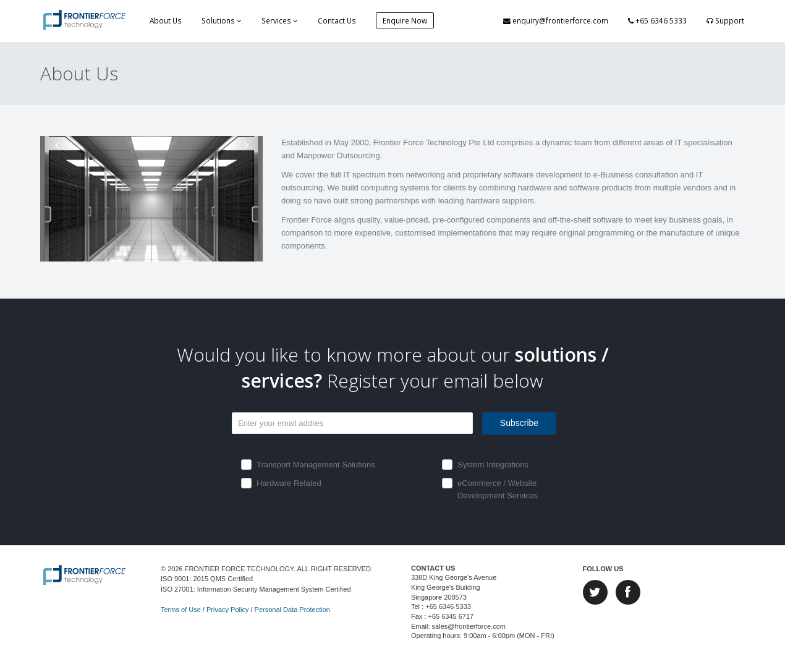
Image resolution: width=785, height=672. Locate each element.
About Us (166, 20)
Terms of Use (181, 610)
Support (725, 20)
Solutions (222, 20)
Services (280, 20)
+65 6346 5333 (657, 20)
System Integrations (493, 465)
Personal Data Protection (292, 610)
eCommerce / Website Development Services (498, 489)
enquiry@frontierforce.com (556, 20)
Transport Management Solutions (316, 465)
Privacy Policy (227, 610)
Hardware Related (289, 483)
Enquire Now (405, 20)
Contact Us (337, 20)
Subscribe (519, 423)
